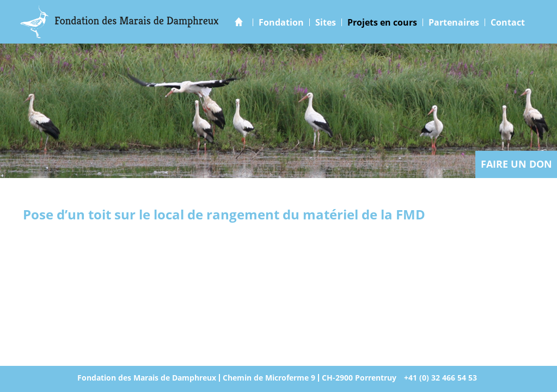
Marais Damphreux (120, 22)
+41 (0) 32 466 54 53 (440, 378)
